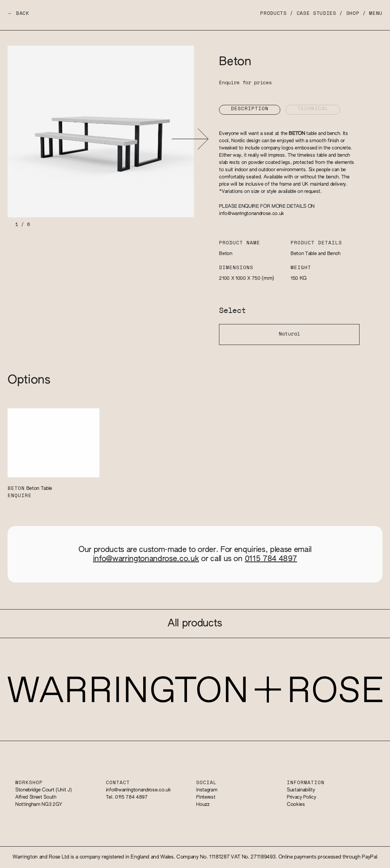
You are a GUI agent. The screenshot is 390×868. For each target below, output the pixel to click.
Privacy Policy (301, 797)
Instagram (207, 790)
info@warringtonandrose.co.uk (252, 214)
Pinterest (206, 797)
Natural (289, 334)
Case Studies (316, 14)
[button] (190, 139)
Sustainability (301, 790)
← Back (18, 14)
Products (273, 14)
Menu (376, 14)
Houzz (203, 805)
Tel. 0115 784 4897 (127, 797)
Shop (353, 14)
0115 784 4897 (271, 559)
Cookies (296, 805)
